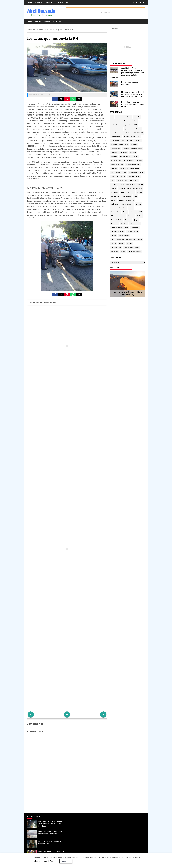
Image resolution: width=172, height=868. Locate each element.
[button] (55, 99)
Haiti (112, 180)
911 (112, 117)
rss (67, 2)
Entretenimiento (129, 160)
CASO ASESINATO (138, 133)
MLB (135, 196)
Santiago (114, 236)
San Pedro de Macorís (118, 232)
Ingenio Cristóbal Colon (135, 188)
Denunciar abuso (76, 819)
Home (30, 2)
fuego (124, 172)
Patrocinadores (116, 212)
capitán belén (126, 133)
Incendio (122, 188)
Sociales (113, 244)
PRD (112, 220)
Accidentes (114, 121)
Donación (133, 153)
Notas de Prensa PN (127, 204)
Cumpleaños (115, 141)
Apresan (139, 129)
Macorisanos (115, 196)
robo (131, 224)
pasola (131, 208)
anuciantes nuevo (116, 129)
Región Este (115, 224)
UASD (137, 248)
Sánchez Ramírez (132, 232)
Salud (126, 228)
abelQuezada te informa (123, 117)
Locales (38, 22)
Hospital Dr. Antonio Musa (127, 184)
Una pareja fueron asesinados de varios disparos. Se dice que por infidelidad (50, 824)
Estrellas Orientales (117, 164)
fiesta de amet (135, 168)
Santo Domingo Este (117, 240)
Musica (128, 200)
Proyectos (128, 220)
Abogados (137, 117)
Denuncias (138, 141)
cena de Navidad (116, 137)
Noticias (138, 204)
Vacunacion (115, 251)
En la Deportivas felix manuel (129, 157)
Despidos (126, 149)
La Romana (114, 192)
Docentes (114, 153)
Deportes (47, 22)
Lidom (128, 192)
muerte (121, 200)
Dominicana (123, 153)
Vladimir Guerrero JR (134, 251)
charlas (126, 137)
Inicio (30, 22)
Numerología (58, 22)
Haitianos (120, 180)
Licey (122, 192)
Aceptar (66, 861)
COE (139, 137)
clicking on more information (46, 861)
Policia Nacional (120, 216)
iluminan (114, 188)
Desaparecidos (116, 149)
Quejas (136, 220)
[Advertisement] (67, 797)
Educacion (114, 157)
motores (114, 200)
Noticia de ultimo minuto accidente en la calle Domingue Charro (133, 104)
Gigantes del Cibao (134, 176)
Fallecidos (114, 168)
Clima (133, 137)
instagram (59, 2)
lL (134, 192)
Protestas (119, 220)
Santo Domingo (124, 236)
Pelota (125, 212)
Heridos (113, 184)
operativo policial (121, 208)
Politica (139, 216)
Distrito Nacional (137, 149)
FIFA (112, 172)
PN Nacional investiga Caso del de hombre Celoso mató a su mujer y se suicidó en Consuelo (133, 94)
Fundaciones (133, 172)
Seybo (140, 240)
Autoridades (115, 133)
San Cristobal (135, 228)
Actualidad (134, 121)
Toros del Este (128, 248)
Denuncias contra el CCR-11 (120, 145)
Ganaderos (114, 176)
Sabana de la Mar (116, 228)
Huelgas (140, 184)
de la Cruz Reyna (127, 141)
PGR (141, 212)
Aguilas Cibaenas (116, 125)
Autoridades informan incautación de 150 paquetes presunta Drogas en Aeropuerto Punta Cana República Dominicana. (127, 73)
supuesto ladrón (116, 248)
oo (112, 208)
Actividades (124, 121)
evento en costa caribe (133, 164)
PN (112, 216)
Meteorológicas (126, 196)
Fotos (118, 172)
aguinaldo (127, 125)
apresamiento (129, 129)
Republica (124, 224)
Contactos (49, 2)
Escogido (139, 160)
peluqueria (133, 212)
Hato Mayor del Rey (131, 180)
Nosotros (38, 2)
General (123, 176)
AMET (135, 125)
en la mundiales (116, 160)
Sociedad (122, 244)
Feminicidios (124, 168)
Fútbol (142, 172)
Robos (138, 224)
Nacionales (114, 204)
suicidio (129, 244)
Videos (123, 251)
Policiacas (131, 216)
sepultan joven (131, 240)
